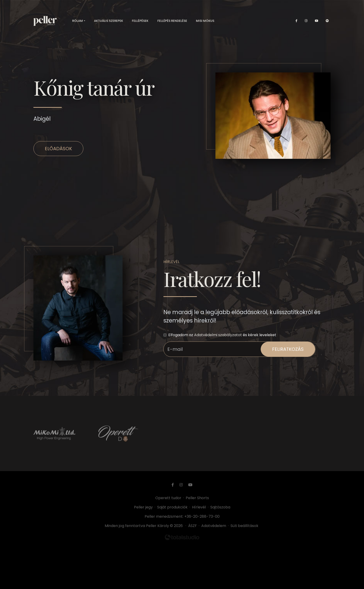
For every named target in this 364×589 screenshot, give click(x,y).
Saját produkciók (172, 507)
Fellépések (140, 21)
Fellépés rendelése (172, 21)
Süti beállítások (244, 526)
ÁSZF (193, 526)
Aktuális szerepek (109, 21)
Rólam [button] (78, 21)
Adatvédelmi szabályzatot (218, 335)
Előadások (58, 149)
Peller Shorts (197, 498)
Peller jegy (143, 507)
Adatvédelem (214, 526)
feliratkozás (288, 349)
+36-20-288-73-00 (202, 516)
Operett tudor (168, 498)
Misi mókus (205, 21)
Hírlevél (199, 507)
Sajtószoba (220, 507)
